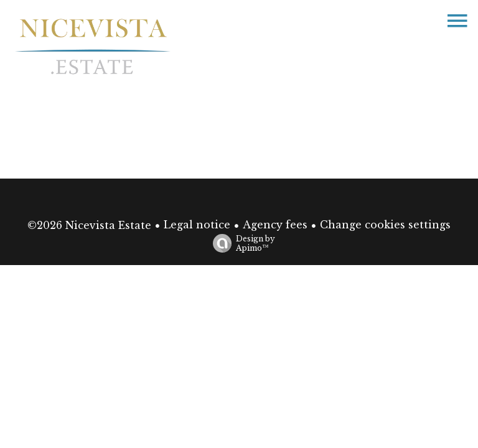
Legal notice (197, 225)
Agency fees (275, 225)
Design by (241, 243)
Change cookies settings (385, 225)
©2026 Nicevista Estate (89, 225)
